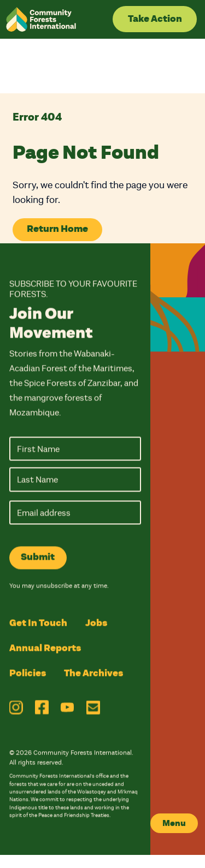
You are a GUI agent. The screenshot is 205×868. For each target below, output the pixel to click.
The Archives (93, 674)
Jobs (96, 623)
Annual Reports (45, 648)
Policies (28, 674)
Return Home (57, 229)
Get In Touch (38, 623)
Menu (174, 823)
